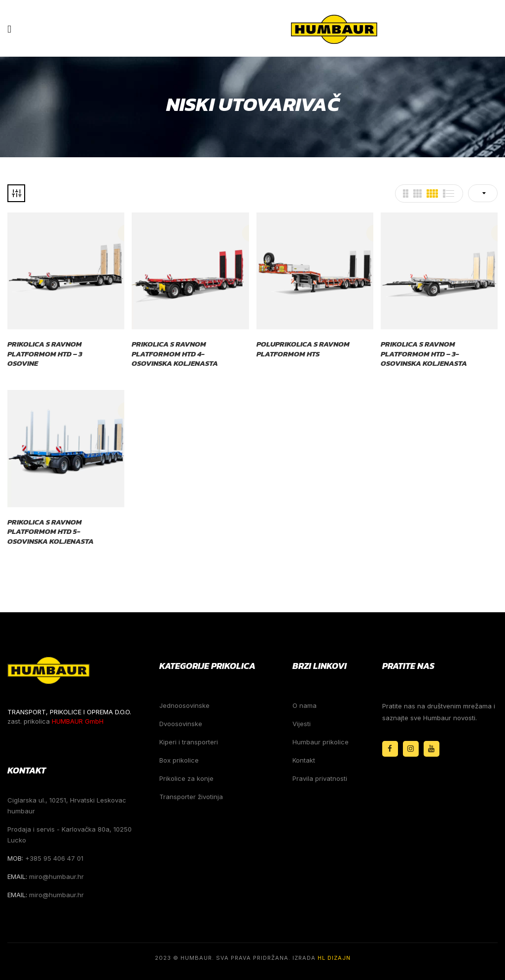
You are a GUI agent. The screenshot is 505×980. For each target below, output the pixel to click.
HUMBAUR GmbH (78, 721)
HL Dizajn (334, 958)
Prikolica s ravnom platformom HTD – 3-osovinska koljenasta (424, 354)
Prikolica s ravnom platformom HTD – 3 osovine (45, 354)
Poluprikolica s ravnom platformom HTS (303, 349)
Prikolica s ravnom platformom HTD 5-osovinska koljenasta (51, 532)
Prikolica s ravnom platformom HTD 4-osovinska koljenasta (175, 354)
